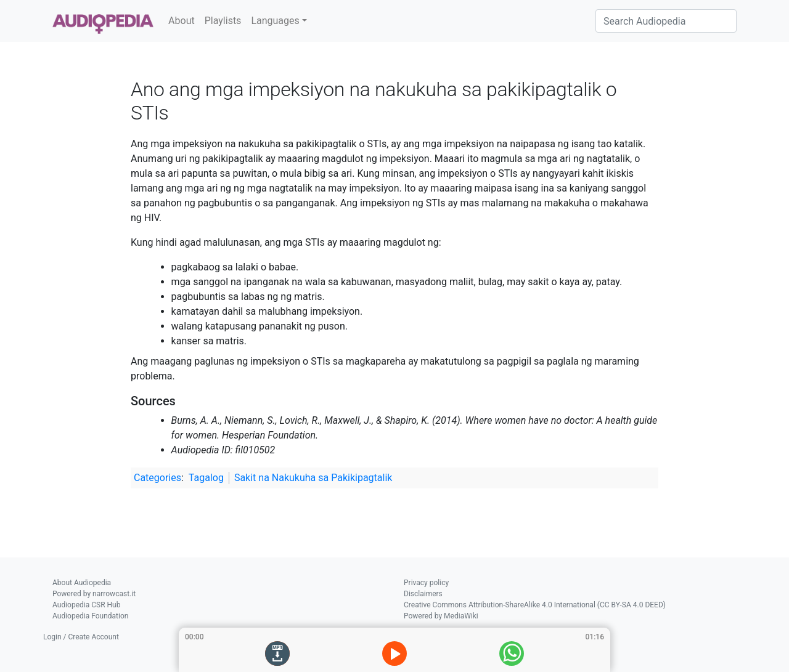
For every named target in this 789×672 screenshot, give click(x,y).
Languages (275, 21)
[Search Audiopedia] (666, 21)
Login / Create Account (81, 637)
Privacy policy (426, 583)
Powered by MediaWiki (441, 616)
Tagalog (206, 478)
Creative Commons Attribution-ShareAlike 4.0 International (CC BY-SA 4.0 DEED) (535, 605)
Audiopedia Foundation (90, 616)
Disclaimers (423, 594)
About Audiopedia (82, 583)
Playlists (223, 21)
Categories (157, 478)
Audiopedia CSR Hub (86, 605)
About (182, 21)
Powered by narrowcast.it (94, 594)
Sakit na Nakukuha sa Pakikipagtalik (313, 478)
